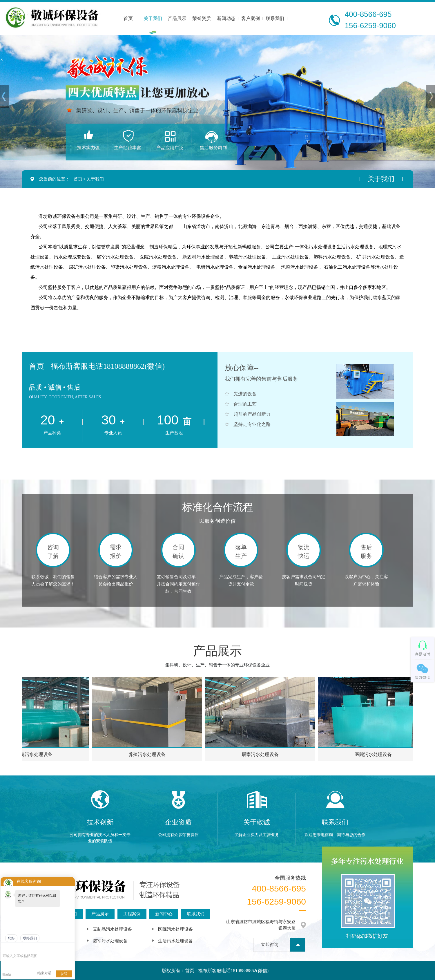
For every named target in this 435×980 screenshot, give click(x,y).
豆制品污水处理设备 (112, 929)
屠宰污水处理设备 (110, 941)
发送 (64, 974)
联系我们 (275, 18)
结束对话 (44, 973)
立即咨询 (270, 945)
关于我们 (153, 18)
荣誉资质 (202, 18)
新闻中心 (164, 914)
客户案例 (251, 18)
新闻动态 (226, 18)
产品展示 (177, 18)
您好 (11, 938)
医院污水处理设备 (175, 929)
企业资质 (178, 822)
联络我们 (30, 938)
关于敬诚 (257, 822)
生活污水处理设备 (175, 941)
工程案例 (132, 914)
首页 (128, 18)
